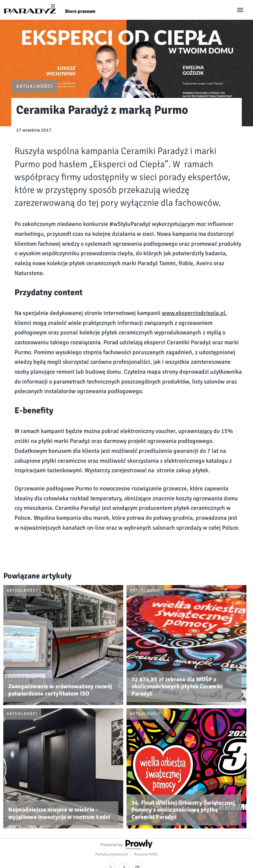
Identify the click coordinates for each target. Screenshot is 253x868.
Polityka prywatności (112, 854)
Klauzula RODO (146, 854)
